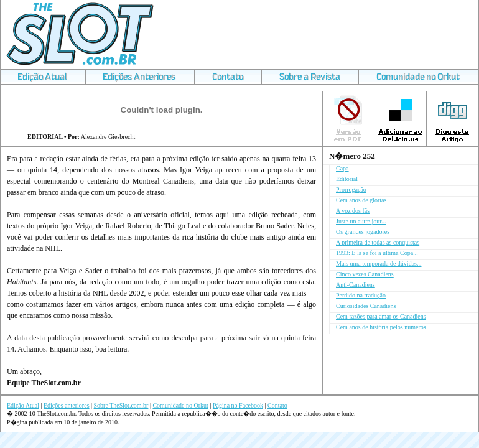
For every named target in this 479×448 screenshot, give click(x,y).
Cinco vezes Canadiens (365, 274)
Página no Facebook (238, 405)
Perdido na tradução (361, 295)
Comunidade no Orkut (180, 405)
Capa (342, 168)
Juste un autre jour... (361, 221)
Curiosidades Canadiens (366, 306)
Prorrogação (351, 189)
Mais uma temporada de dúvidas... (379, 264)
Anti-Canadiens (356, 285)
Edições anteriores (67, 405)
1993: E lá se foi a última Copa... (377, 253)
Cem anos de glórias (361, 200)
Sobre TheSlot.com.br (121, 405)
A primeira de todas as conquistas (378, 242)
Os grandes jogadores (363, 232)
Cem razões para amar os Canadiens (381, 316)
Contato (277, 405)
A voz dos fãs (353, 211)
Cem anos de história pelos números (381, 327)
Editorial (347, 179)
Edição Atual (23, 405)
